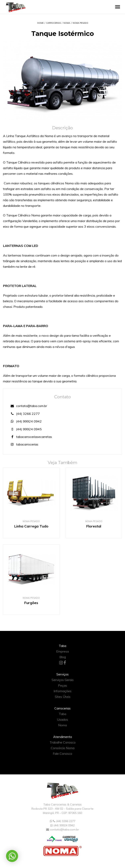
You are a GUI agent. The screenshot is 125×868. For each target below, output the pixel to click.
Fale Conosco (62, 754)
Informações (62, 691)
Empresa (62, 651)
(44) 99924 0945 (25, 429)
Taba (62, 714)
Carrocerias (53, 23)
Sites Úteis (63, 697)
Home (40, 23)
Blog (63, 657)
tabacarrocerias (24, 444)
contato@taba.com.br (28, 406)
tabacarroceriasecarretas (31, 437)
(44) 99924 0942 (25, 421)
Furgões (31, 603)
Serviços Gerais (63, 680)
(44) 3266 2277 (24, 414)
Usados (62, 719)
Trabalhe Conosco (63, 742)
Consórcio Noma (63, 748)
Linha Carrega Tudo (31, 526)
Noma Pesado (80, 23)
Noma (67, 23)
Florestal (94, 526)
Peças (62, 685)
